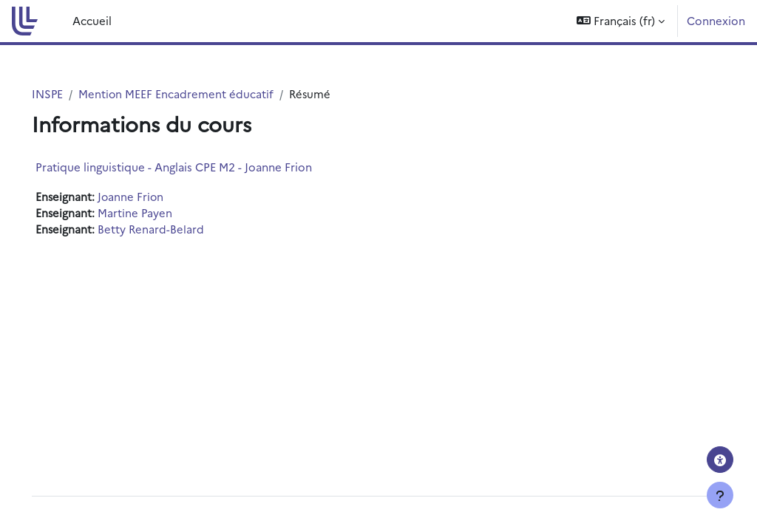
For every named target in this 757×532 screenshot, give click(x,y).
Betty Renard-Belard (173, 230)
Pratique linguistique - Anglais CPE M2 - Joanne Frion (194, 167)
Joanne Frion (153, 197)
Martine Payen (157, 213)
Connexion (716, 20)
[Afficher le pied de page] (720, 495)
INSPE (68, 93)
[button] (621, 21)
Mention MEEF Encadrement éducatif (198, 93)
